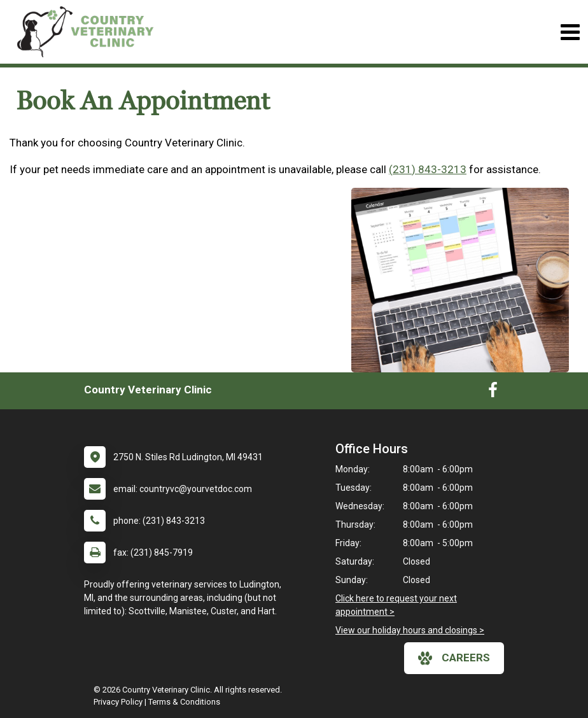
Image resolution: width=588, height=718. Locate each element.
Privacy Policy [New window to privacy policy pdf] (118, 702)
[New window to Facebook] (493, 393)
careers (454, 658)
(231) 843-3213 (428, 169)
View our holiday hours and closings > (410, 630)
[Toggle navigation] (570, 32)
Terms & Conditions (184, 702)
